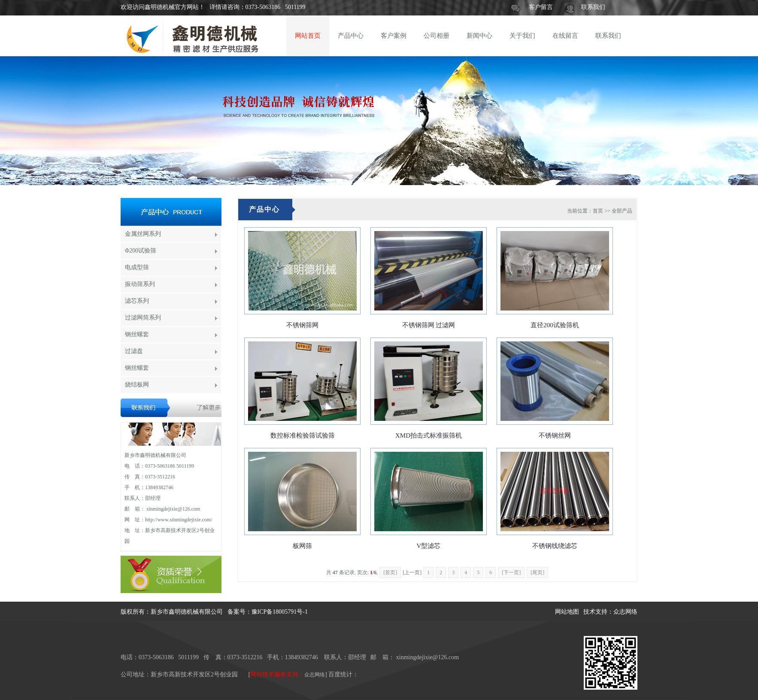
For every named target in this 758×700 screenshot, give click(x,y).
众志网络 (625, 612)
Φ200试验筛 (141, 251)
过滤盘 (134, 351)
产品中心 (351, 36)
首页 (598, 211)
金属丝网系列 (143, 234)
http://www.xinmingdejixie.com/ (179, 520)
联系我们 (593, 7)
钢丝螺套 (137, 334)
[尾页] (537, 572)
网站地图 (567, 612)
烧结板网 (137, 385)
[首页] (390, 572)
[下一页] (511, 572)
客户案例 (394, 36)
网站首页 (308, 36)
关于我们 (522, 36)
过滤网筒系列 (143, 318)
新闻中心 (479, 36)
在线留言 (565, 36)
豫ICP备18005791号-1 (280, 612)
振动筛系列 (140, 284)
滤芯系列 (137, 301)
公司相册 (437, 36)
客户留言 (541, 7)
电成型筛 (137, 267)
